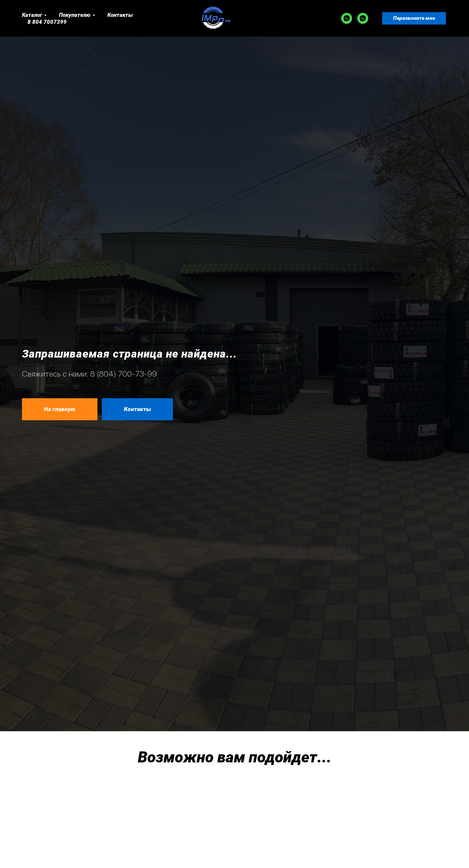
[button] (414, 18)
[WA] (347, 18)
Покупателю (75, 15)
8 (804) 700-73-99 (123, 374)
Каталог (32, 15)
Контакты (120, 15)
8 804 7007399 (47, 22)
